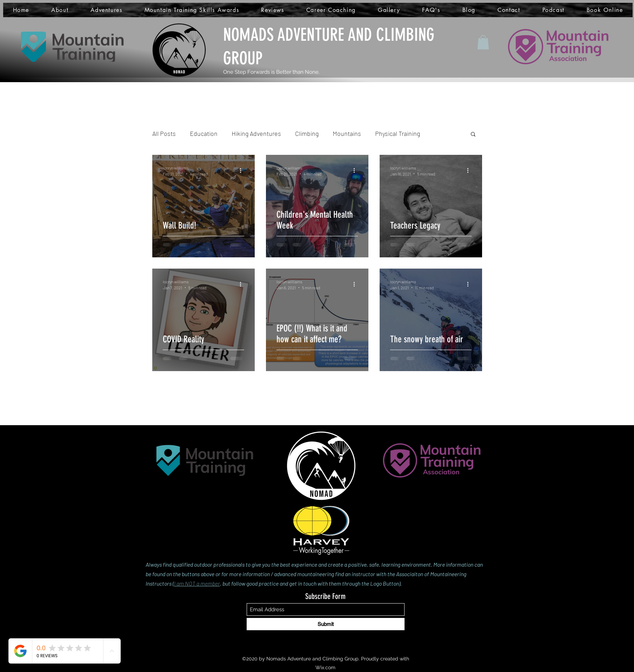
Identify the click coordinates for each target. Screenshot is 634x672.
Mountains (347, 133)
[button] (483, 42)
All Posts (164, 133)
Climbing (307, 133)
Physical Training (398, 133)
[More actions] (243, 170)
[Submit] (326, 624)
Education (204, 133)
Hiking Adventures (256, 133)
